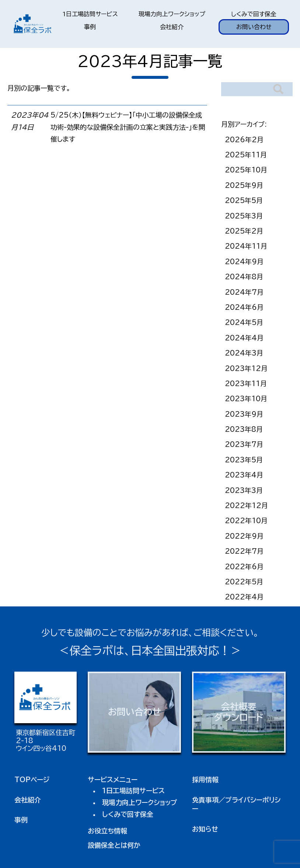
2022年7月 (244, 551)
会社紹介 (172, 27)
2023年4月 (244, 475)
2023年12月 (246, 368)
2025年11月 (246, 155)
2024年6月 (244, 307)
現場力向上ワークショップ (172, 14)
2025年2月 (244, 231)
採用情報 (205, 780)
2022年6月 (244, 567)
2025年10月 (246, 170)
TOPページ (32, 780)
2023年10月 (246, 399)
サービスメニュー (113, 780)
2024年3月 (244, 353)
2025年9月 (244, 185)
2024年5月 (244, 322)
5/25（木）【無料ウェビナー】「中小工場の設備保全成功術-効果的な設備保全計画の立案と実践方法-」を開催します (128, 127)
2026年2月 (244, 140)
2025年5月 (244, 200)
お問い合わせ (254, 27)
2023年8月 (244, 429)
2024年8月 (244, 277)
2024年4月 (244, 338)
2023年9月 (244, 414)
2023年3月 (244, 490)
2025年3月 (244, 216)
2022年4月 (244, 597)
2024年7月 (244, 292)
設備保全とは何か (114, 845)
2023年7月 (244, 444)
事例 (90, 27)
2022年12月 (246, 505)
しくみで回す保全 (254, 14)
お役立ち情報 (107, 831)
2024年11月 (246, 246)
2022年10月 (246, 521)
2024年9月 (244, 262)
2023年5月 (244, 460)
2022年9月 (244, 536)
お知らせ (205, 829)
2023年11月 (246, 384)
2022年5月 (244, 582)
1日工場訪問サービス (90, 14)
